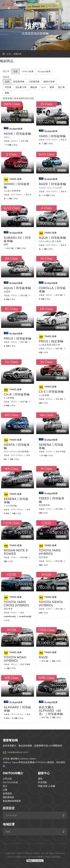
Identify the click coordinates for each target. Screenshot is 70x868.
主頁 (9, 54)
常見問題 (42, 782)
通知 (40, 779)
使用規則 (7, 793)
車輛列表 (17, 54)
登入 (5, 786)
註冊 (5, 790)
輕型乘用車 (19, 82)
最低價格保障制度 (12, 801)
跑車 (52, 87)
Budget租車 (44, 71)
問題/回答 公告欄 (46, 786)
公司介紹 (7, 779)
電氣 (7, 93)
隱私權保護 (8, 797)
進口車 (61, 87)
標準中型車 (49, 82)
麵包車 (34, 87)
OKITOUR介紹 (10, 782)
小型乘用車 (34, 82)
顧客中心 (44, 773)
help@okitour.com (18, 752)
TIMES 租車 (28, 71)
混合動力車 (21, 87)
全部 (15, 71)
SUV (43, 87)
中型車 (8, 87)
